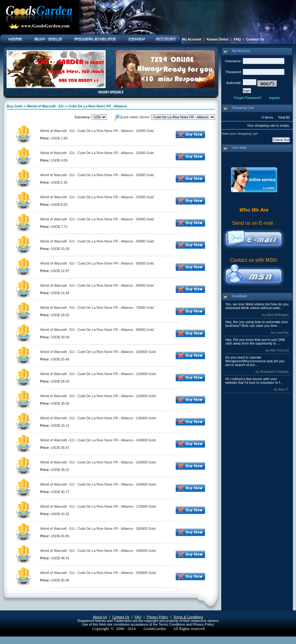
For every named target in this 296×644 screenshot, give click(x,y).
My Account (192, 39)
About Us (100, 617)
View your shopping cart (239, 134)
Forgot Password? (248, 98)
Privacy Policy (157, 617)
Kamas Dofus (217, 39)
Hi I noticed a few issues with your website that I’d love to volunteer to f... (254, 381)
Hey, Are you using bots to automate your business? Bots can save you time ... (257, 324)
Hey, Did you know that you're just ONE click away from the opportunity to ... (255, 341)
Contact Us (255, 39)
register (275, 98)
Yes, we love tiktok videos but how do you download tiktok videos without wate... (257, 306)
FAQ (237, 39)
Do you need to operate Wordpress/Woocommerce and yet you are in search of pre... (255, 361)
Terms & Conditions (188, 617)
